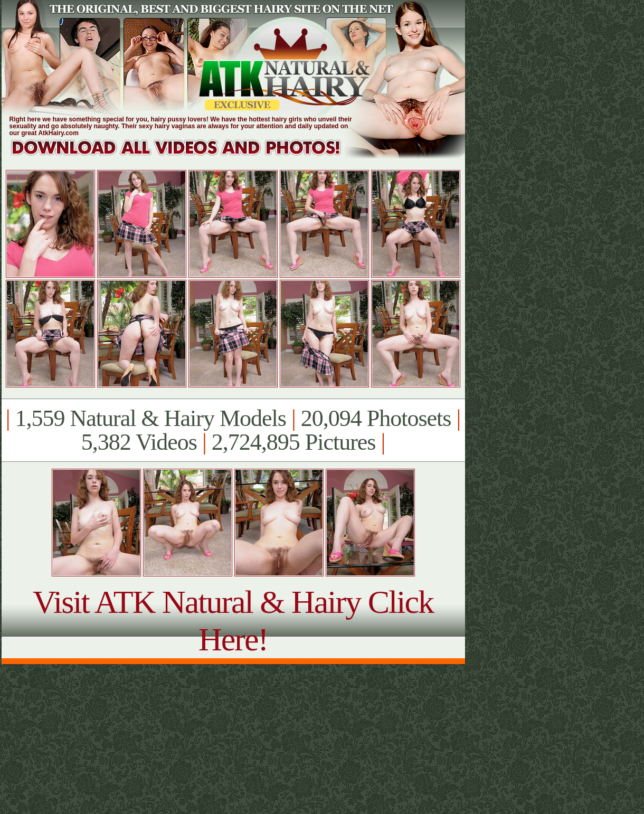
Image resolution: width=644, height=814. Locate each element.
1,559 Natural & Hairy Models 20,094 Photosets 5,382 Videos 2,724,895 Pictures (233, 430)
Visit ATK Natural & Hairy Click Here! (233, 621)
